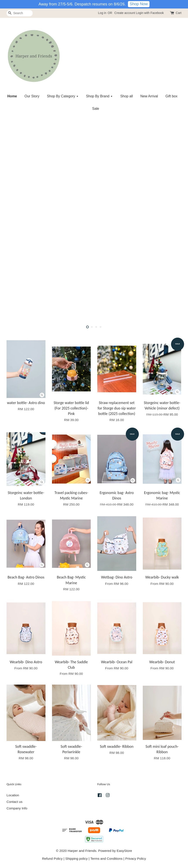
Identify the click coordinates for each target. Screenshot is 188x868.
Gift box (171, 96)
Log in (102, 13)
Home (12, 96)
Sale (96, 109)
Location (13, 795)
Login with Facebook (150, 13)
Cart (179, 13)
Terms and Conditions (106, 859)
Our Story (32, 96)
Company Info (17, 808)
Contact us (14, 802)
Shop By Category (63, 96)
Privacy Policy (136, 859)
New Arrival (149, 96)
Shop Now (139, 4)
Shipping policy (76, 859)
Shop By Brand (99, 96)
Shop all (127, 96)
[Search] (20, 13)
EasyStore (124, 851)
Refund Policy (52, 859)
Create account (125, 13)
